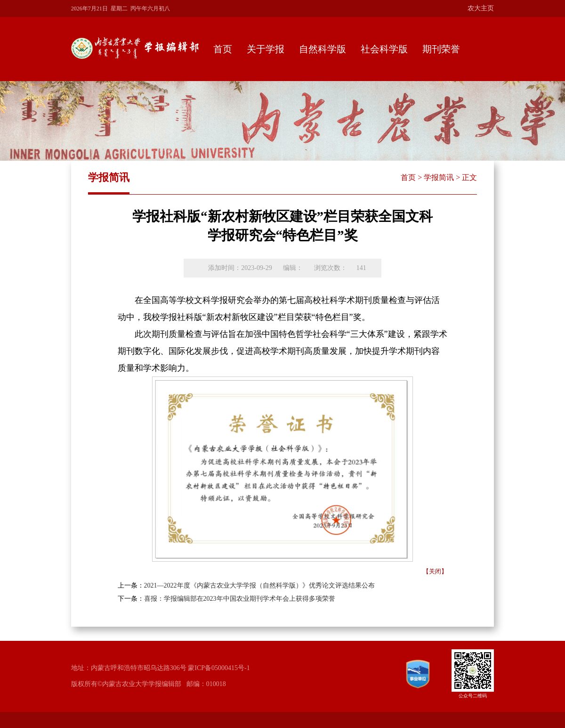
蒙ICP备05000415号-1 (219, 668)
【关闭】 (435, 571)
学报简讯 (439, 177)
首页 (223, 49)
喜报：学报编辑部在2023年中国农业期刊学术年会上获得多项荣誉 (240, 599)
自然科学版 (323, 49)
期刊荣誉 (441, 49)
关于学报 (266, 49)
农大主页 (481, 8)
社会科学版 (384, 49)
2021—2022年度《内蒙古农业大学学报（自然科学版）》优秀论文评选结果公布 (259, 585)
